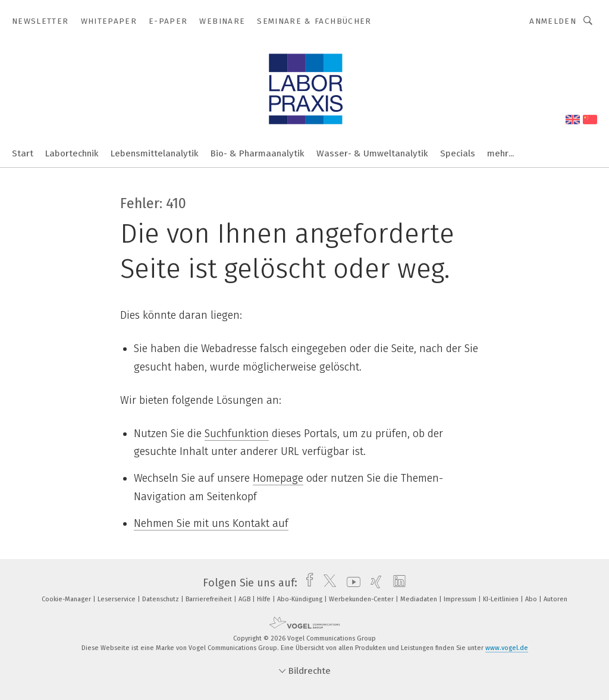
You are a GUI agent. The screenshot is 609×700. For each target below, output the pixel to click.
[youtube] (351, 583)
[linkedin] (396, 583)
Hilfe (265, 599)
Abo (532, 599)
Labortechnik (72, 153)
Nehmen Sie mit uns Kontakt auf (211, 523)
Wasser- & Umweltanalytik (372, 153)
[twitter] (327, 583)
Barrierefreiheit (210, 599)
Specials (458, 153)
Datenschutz (161, 599)
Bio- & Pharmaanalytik (258, 153)
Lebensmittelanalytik (155, 153)
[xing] (373, 583)
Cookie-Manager (67, 599)
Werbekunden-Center (362, 599)
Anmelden (553, 21)
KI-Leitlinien (502, 599)
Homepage (278, 478)
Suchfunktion (237, 434)
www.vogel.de (507, 648)
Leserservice (117, 599)
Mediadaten (420, 599)
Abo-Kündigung (301, 599)
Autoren (555, 599)
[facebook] (307, 583)
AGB (245, 599)
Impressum (461, 599)
